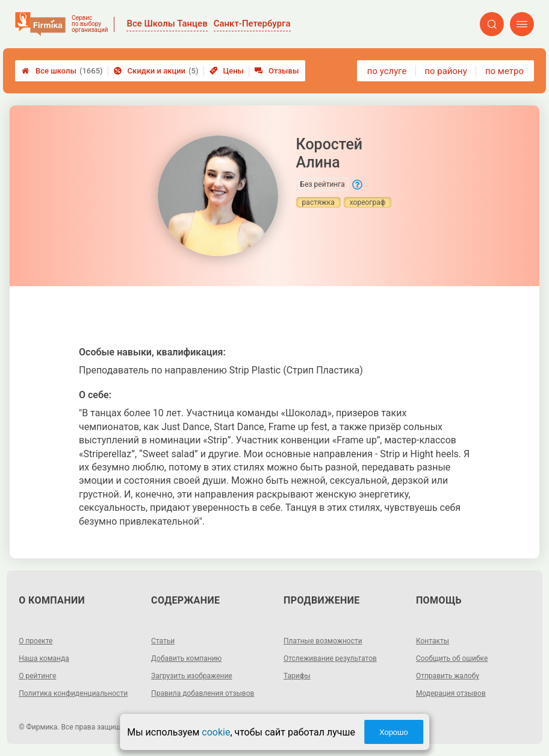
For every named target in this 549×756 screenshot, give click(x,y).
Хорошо (394, 732)
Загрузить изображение (192, 676)
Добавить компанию (186, 658)
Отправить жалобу (448, 676)
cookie (216, 732)
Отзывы (277, 71)
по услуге (387, 71)
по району (445, 71)
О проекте (36, 641)
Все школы (62, 71)
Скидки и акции (156, 71)
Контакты (433, 641)
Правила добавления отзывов (203, 693)
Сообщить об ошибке (452, 658)
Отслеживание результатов (330, 658)
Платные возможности (323, 641)
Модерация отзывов (451, 693)
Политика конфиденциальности (73, 693)
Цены (227, 71)
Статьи (163, 641)
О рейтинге (37, 676)
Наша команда (44, 658)
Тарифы (297, 676)
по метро (504, 71)
